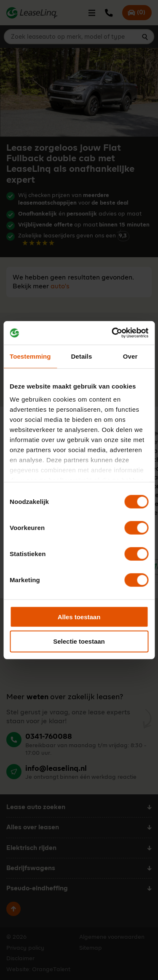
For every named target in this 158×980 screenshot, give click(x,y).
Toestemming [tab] (30, 356)
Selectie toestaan (79, 641)
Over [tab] (130, 356)
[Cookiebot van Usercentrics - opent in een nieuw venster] (112, 333)
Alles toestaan (79, 616)
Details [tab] (81, 356)
